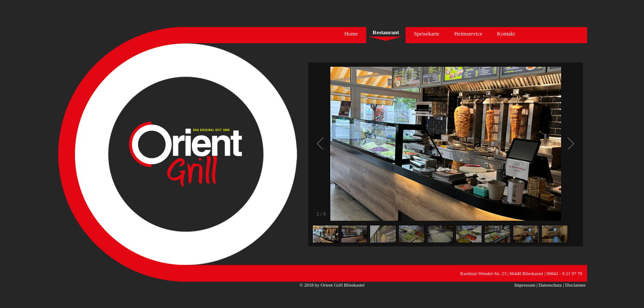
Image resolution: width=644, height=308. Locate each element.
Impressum (525, 285)
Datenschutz (550, 285)
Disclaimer (575, 285)
